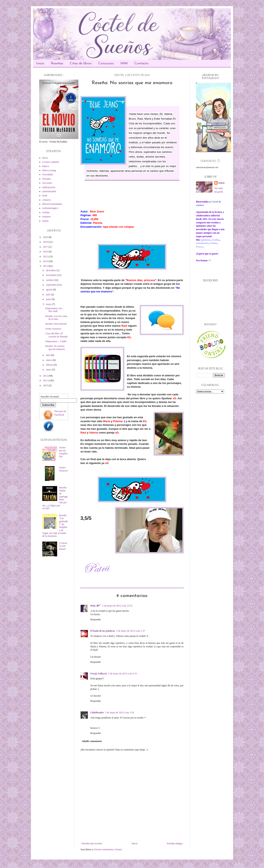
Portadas (47, 179)
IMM (124, 64)
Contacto (141, 64)
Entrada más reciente (92, 843)
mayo (49, 304)
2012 (46, 376)
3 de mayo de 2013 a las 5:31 (123, 674)
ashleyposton (49, 187)
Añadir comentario (92, 741)
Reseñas (57, 64)
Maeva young (49, 170)
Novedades (48, 174)
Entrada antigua (175, 843)
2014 (46, 261)
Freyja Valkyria (99, 674)
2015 (46, 257)
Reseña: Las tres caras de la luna (56, 318)
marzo (49, 360)
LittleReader (97, 713)
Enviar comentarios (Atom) (108, 849)
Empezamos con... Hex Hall (54, 310)
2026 (46, 237)
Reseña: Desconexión (56, 324)
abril (49, 355)
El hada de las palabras (103, 631)
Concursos (106, 64)
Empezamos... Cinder (56, 341)
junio (49, 299)
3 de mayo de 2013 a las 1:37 (131, 631)
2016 (46, 252)
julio (49, 294)
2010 (46, 385)
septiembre (52, 285)
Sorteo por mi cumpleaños (63, 452)
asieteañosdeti (49, 191)
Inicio (40, 64)
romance (47, 217)
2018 (46, 242)
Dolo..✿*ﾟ (96, 606)
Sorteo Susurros (53, 329)
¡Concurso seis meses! (63, 546)
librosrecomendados (52, 204)
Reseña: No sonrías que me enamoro (55, 347)
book (45, 196)
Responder (96, 619)
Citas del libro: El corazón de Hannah (57, 335)
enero (49, 370)
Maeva (46, 166)
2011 (46, 380)
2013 (46, 266)
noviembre (52, 275)
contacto (47, 200)
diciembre (51, 270)
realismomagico (50, 208)
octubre (50, 280)
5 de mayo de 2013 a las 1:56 (119, 713)
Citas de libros (81, 64)
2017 (46, 247)
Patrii (221, 183)
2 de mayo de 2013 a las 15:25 (117, 606)
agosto (49, 290)
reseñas (46, 212)
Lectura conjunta (51, 162)
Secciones (47, 183)
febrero (50, 365)
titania (45, 221)
